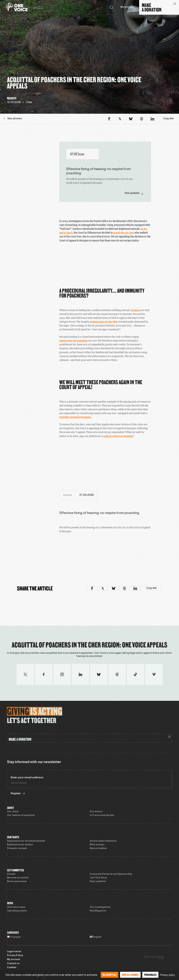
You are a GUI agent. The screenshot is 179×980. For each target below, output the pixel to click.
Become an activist (18, 878)
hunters (136, 310)
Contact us (13, 964)
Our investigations (100, 907)
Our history (96, 812)
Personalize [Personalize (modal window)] (150, 975)
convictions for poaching (74, 341)
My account (127, 7)
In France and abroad (102, 815)
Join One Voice (98, 878)
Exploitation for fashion (20, 845)
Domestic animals (17, 848)
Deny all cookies (130, 975)
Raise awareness (17, 882)
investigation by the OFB (103, 322)
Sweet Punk (160, 958)
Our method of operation (21, 815)
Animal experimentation (103, 841)
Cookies (12, 968)
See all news (13, 119)
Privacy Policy (15, 956)
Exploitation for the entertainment (26, 841)
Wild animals (97, 845)
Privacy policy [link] (167, 975)
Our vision (13, 812)
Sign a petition (98, 882)
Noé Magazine (98, 911)
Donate (11, 874)
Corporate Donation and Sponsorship (111, 874)
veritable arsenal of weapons (75, 417)
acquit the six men (124, 233)
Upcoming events (17, 911)
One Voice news (16, 907)
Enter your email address (27, 778)
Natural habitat (98, 848)
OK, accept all (110, 975)
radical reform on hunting (118, 436)
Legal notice (14, 952)
